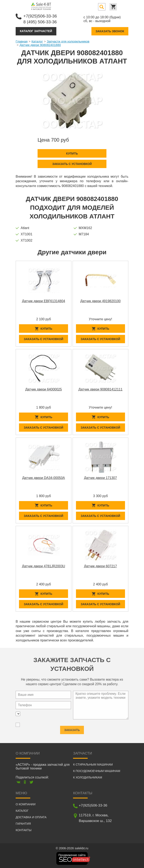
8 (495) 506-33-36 (40, 22)
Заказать (72, 728)
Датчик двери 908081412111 (100, 389)
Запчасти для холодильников (68, 41)
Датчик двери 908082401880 (40, 45)
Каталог (37, 41)
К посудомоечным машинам (97, 771)
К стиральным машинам (93, 764)
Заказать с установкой (72, 164)
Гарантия (23, 824)
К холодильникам (88, 777)
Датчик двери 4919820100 (100, 301)
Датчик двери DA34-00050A (44, 478)
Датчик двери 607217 (101, 566)
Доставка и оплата (31, 817)
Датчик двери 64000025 (44, 389)
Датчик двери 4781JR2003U (44, 566)
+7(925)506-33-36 (40, 16)
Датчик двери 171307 (101, 478)
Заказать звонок (110, 31)
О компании (26, 804)
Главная (22, 41)
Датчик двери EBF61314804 (44, 301)
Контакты (24, 830)
